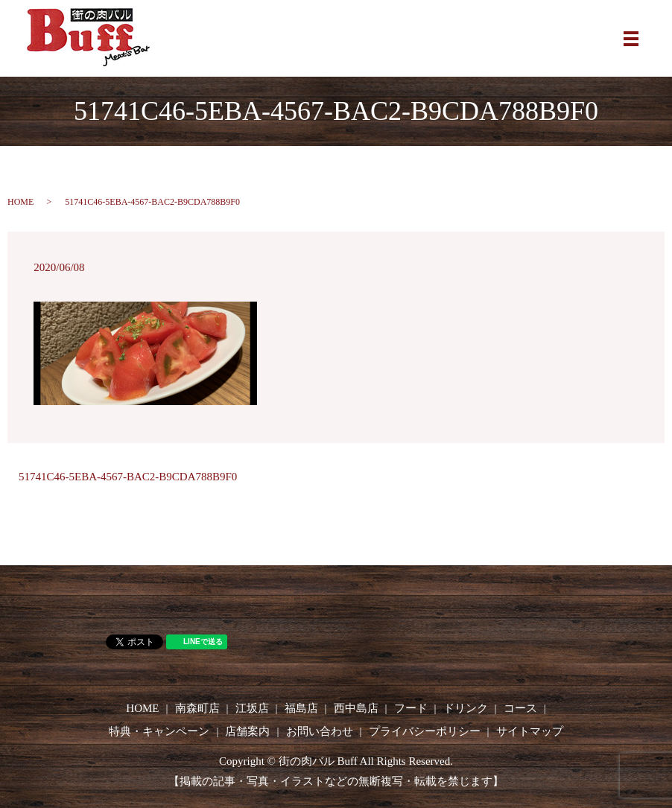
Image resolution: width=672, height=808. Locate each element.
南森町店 (197, 708)
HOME (20, 202)
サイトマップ (530, 731)
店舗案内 (247, 731)
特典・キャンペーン (159, 731)
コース (520, 708)
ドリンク (466, 708)
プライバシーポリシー (425, 731)
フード (411, 708)
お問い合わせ (320, 731)
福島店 (301, 708)
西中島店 (356, 708)
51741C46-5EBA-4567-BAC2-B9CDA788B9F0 (128, 477)
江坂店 (252, 708)
